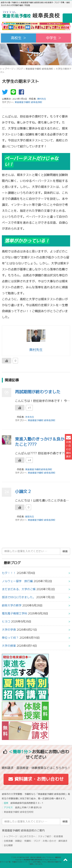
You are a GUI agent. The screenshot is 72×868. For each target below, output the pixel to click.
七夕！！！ (9, 573)
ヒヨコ (6, 621)
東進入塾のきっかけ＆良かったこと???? (42, 442)
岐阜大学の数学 (12, 605)
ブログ (19, 69)
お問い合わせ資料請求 (68, 447)
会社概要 (8, 845)
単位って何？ (10, 638)
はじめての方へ (28, 836)
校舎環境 (58, 836)
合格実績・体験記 (13, 841)
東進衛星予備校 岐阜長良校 (39, 69)
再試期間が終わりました (38, 392)
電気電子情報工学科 (15, 613)
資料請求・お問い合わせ (36, 779)
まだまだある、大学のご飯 (19, 589)
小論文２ (23, 491)
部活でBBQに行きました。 (19, 597)
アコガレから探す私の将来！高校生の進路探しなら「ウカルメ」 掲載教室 (36, 857)
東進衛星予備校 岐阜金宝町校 (19, 812)
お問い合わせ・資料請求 (55, 841)
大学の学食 (9, 630)
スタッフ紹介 (45, 836)
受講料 (28, 841)
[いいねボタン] (7, 361)
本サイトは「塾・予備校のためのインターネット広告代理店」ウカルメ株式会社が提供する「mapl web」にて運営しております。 (36, 863)
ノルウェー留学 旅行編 (17, 581)
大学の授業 (9, 646)
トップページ (7, 69)
